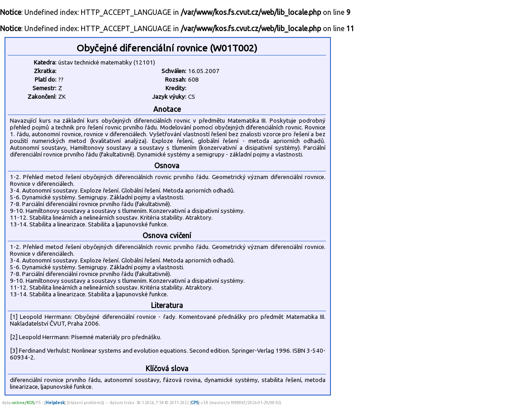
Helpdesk (55, 403)
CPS (195, 403)
